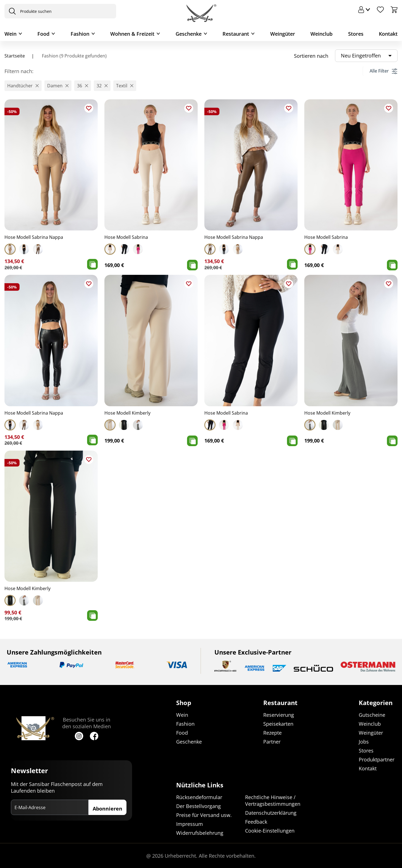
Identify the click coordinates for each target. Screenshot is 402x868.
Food (43, 34)
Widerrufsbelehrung (200, 833)
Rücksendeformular (199, 797)
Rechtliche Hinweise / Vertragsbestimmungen (273, 800)
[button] (23, 86)
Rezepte (272, 733)
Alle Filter (383, 71)
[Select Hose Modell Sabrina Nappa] (10, 249)
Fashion (80, 34)
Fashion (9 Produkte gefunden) (74, 56)
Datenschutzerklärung (271, 813)
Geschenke (189, 34)
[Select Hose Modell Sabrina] (110, 249)
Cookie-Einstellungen (270, 831)
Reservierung (279, 715)
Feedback (256, 822)
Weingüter (283, 34)
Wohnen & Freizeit (132, 34)
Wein (10, 34)
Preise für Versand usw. (204, 815)
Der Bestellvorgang (198, 806)
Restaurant (236, 34)
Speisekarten (278, 724)
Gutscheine (372, 715)
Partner (272, 742)
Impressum (190, 824)
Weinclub (321, 34)
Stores (356, 34)
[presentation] (11, 11)
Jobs (364, 742)
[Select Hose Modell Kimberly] (110, 425)
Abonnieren (107, 809)
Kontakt (388, 34)
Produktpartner (377, 759)
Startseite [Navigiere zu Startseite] (15, 56)
